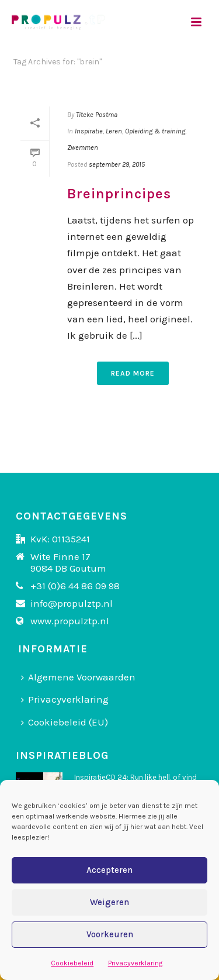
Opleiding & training (155, 131)
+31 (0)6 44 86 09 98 (75, 586)
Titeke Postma (97, 115)
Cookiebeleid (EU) (65, 722)
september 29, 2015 (117, 164)
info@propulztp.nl (72, 603)
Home (95, 92)
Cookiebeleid (72, 963)
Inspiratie (89, 131)
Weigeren (109, 902)
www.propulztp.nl (70, 621)
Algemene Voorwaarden (78, 677)
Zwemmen (83, 147)
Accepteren (109, 870)
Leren (114, 131)
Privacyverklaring (135, 963)
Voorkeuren (110, 934)
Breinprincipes (119, 194)
